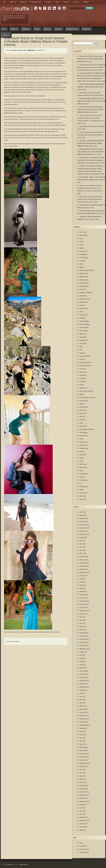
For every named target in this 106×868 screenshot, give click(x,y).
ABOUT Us (13, 2)
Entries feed (83, 846)
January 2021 (84, 712)
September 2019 (84, 763)
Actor (81, 239)
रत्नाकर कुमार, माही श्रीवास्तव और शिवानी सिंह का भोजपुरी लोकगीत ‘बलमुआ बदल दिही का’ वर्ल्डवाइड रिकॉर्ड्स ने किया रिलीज (90, 143)
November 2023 (84, 604)
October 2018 (84, 798)
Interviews (82, 359)
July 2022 (82, 655)
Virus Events (83, 493)
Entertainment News (36, 2)
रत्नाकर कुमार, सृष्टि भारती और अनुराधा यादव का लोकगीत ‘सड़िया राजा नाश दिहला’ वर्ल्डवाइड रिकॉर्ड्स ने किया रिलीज (90, 59)
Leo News (82, 382)
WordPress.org (84, 852)
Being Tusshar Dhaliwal (86, 270)
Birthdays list (23, 2)
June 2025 (83, 544)
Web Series (83, 499)
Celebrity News (84, 286)
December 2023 (84, 601)
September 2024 (84, 573)
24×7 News (83, 232)
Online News (83, 426)
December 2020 (84, 716)
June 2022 (83, 658)
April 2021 (82, 703)
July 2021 (82, 693)
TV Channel (48, 2)
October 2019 (84, 760)
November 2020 (84, 719)
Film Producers (84, 331)
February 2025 (84, 557)
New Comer (83, 410)
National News (84, 407)
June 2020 (83, 735)
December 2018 (84, 792)
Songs (81, 461)
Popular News (84, 442)
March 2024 (83, 592)
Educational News (85, 299)
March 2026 (83, 515)
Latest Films (83, 372)
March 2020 (83, 744)
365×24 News (84, 235)
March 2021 (83, 706)
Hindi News (83, 343)
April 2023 (82, 627)
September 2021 (84, 687)
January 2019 (84, 789)
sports (81, 471)
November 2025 (84, 528)
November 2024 (84, 566)
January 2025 (84, 560)
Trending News (84, 480)
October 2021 (84, 684)
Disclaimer (66, 2)
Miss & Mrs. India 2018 (86, 391)
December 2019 (84, 754)
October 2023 (84, 608)
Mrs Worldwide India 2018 (87, 398)
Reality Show (83, 445)
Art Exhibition (83, 254)
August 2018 (83, 805)
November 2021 (84, 681)
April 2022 (82, 665)
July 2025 (82, 541)
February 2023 (84, 633)
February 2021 (84, 709)
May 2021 (82, 700)
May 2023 (82, 623)
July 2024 (82, 579)
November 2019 (84, 757)
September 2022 (84, 649)
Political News (84, 436)
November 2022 (84, 642)
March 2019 (83, 782)
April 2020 (82, 741)
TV (80, 483)
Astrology (82, 261)
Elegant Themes (24, 865)
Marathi (82, 385)
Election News (84, 302)
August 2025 (83, 538)
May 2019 (82, 776)
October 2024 (84, 569)
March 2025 (83, 553)
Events (82, 312)
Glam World (83, 337)
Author (81, 264)
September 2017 (84, 821)
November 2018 (84, 795)
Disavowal (86, 2)
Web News (31, 50)
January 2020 (84, 751)
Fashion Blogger (84, 321)
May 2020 (82, 738)
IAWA (81, 347)
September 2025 (84, 534)
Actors (81, 242)
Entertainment (84, 309)
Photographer (84, 433)
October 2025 (84, 531)
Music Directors (84, 401)
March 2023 (83, 630)
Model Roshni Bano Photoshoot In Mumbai (92, 127)
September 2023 (84, 611)
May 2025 (82, 547)
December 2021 (84, 677)
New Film (82, 417)
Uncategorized (84, 487)
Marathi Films (83, 388)
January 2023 (84, 636)
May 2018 (82, 814)
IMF (81, 350)
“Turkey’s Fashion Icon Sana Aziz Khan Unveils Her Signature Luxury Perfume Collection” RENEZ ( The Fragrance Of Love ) (91, 118)
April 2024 (82, 588)
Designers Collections (86, 293)
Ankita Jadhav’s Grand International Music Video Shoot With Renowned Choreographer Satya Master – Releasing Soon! (91, 160)
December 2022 (84, 639)
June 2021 (83, 697)
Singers (82, 458)
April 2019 (82, 779)
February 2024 (84, 595)
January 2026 (84, 522)
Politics (82, 439)
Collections (83, 289)
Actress (82, 245)
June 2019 (83, 773)
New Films (83, 420)
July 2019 (82, 770)
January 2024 (84, 598)
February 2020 (84, 747)
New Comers (83, 413)
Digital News (83, 296)
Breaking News (84, 280)
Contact (57, 2)
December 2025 (84, 525)
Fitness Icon (83, 334)
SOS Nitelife (83, 464)
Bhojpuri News (84, 277)
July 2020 (82, 732)
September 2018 (84, 801)
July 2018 (82, 808)
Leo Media (83, 378)
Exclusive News (84, 315)
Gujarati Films (84, 340)
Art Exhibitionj (84, 258)
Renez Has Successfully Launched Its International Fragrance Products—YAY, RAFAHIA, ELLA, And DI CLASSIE (89, 188)
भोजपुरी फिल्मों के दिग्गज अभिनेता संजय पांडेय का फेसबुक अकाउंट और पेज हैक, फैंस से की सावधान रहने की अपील (91, 101)
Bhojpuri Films (84, 274)
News (81, 423)
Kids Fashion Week (85, 366)
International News (85, 356)
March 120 (83, 830)
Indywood (82, 353)
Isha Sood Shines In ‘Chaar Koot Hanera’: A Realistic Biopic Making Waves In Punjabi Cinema (36, 41)
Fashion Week (84, 328)
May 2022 (82, 662)
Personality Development (87, 429)
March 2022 (83, 668)
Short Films (83, 455)
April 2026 (82, 512)
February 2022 (84, 671)
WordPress (10, 865)
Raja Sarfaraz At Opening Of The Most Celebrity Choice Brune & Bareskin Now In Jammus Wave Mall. (90, 199)
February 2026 (84, 518)
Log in (81, 843)
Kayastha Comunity (85, 363)
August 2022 (83, 652)
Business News (84, 283)
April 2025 (82, 550)
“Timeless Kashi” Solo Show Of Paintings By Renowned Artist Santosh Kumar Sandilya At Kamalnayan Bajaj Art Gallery (91, 67)
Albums (82, 248)
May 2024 (82, 585)
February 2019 (84, 786)
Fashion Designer (85, 324)
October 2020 (84, 722)
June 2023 (83, 620)
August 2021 (83, 690)
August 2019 (83, 766)
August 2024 (83, 576)
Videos (81, 490)
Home (4, 2)
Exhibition (82, 318)
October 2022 (84, 646)
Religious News (84, 448)
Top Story (82, 477)
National (82, 404)
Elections (82, 305)
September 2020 (84, 725)
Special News (84, 467)
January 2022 (84, 674)
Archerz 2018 (83, 251)
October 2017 (84, 817)
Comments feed (84, 849)
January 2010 (84, 827)
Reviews (82, 452)
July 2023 (82, 617)
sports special (84, 474)
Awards (82, 267)
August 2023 (83, 614)
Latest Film (83, 369)
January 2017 (84, 824)
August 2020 (83, 728)
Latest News (76, 2)
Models (82, 394)
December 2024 (84, 563)
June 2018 (83, 811)
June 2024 (83, 582)
